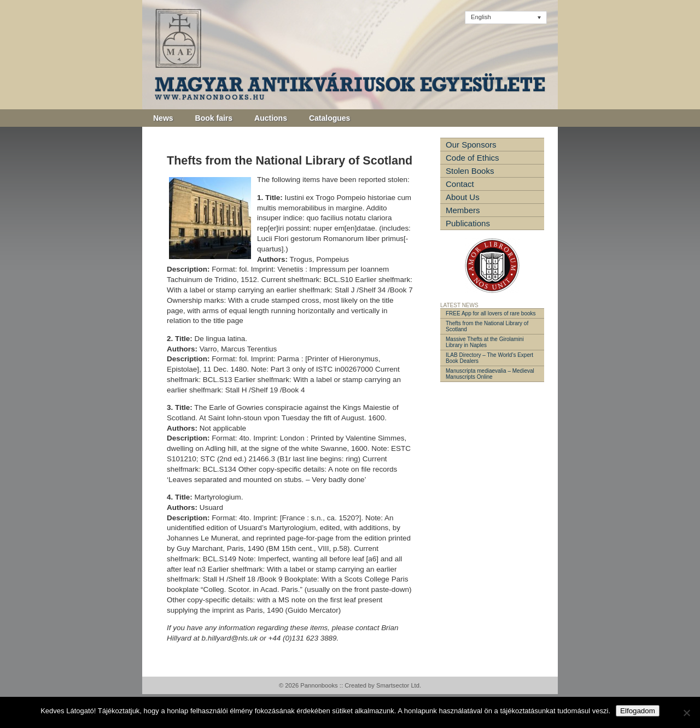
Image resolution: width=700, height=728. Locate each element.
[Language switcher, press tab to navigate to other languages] (506, 17)
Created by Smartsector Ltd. (383, 685)
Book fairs (214, 118)
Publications (468, 223)
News (163, 118)
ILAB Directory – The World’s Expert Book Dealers (489, 358)
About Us (463, 197)
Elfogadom (638, 711)
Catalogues (329, 118)
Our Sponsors (471, 145)
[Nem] (686, 713)
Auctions (271, 118)
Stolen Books (470, 171)
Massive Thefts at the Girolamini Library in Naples (485, 342)
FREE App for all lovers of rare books (491, 313)
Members (463, 210)
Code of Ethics (472, 158)
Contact (460, 184)
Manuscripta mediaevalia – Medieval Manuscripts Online (490, 374)
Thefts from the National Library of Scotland (487, 326)
